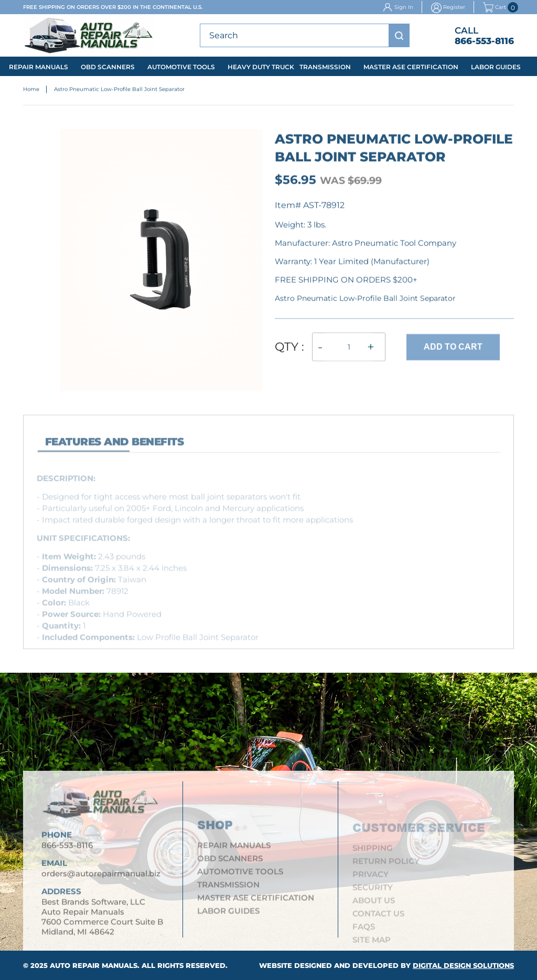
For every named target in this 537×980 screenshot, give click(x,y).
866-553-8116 (484, 41)
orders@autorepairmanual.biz (101, 878)
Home (31, 90)
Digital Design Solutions (463, 965)
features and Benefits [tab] (114, 446)
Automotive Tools (181, 67)
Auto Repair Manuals (94, 965)
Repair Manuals (39, 67)
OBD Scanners (108, 67)
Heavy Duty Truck (261, 67)
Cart (495, 7)
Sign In (404, 7)
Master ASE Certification (411, 67)
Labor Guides (496, 67)
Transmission (325, 67)
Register (454, 7)
